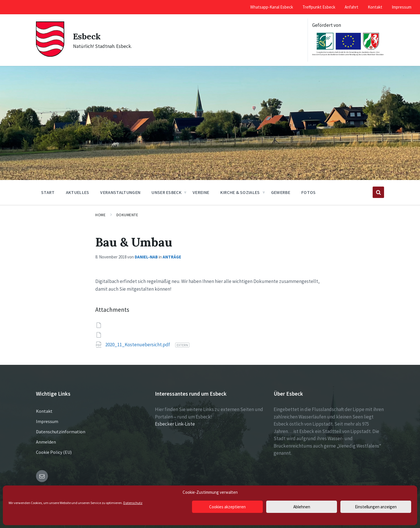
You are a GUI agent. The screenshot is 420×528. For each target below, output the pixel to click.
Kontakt (44, 411)
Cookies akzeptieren (227, 507)
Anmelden (46, 442)
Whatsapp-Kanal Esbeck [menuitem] (272, 7)
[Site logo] (50, 56)
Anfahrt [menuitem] (352, 7)
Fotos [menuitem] (309, 192)
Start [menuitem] (48, 192)
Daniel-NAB (146, 257)
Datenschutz (133, 503)
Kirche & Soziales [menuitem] (240, 192)
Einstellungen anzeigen (376, 507)
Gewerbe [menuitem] (281, 192)
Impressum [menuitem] (402, 7)
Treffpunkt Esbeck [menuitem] (319, 7)
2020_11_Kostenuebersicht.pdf (138, 345)
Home (100, 215)
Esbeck (87, 36)
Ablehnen (302, 507)
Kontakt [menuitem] (375, 7)
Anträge (172, 257)
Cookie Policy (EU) (54, 452)
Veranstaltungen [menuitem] (120, 192)
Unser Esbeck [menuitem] (166, 192)
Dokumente (127, 215)
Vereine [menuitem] (201, 192)
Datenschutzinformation (61, 432)
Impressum (47, 421)
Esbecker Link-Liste (175, 424)
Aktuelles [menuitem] (78, 192)
